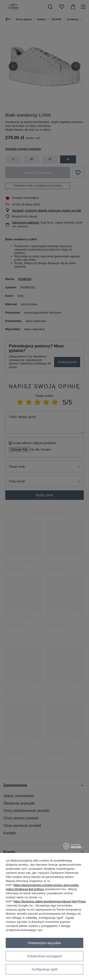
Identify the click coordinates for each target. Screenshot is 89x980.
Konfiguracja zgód (44, 969)
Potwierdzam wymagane (45, 956)
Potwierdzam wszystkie (45, 943)
